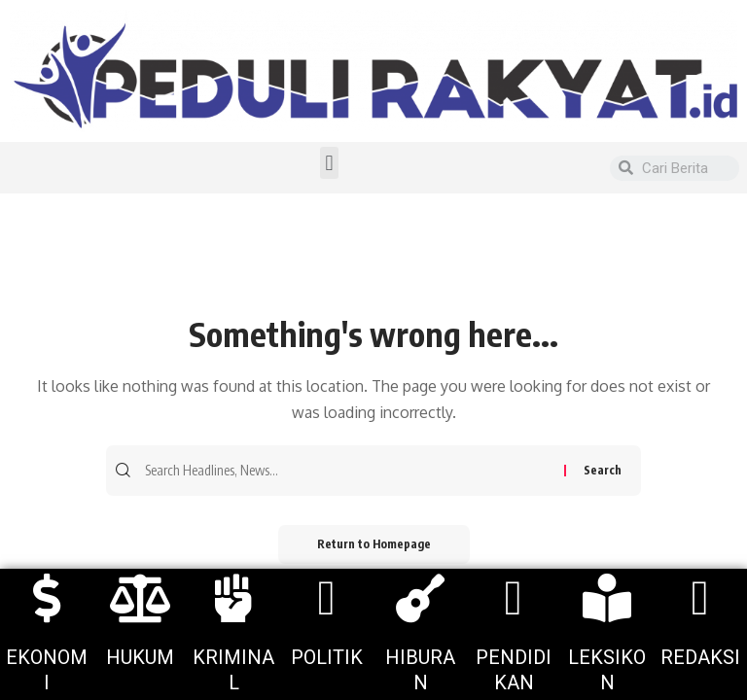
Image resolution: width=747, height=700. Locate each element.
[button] (329, 163)
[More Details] (607, 634)
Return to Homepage (374, 544)
